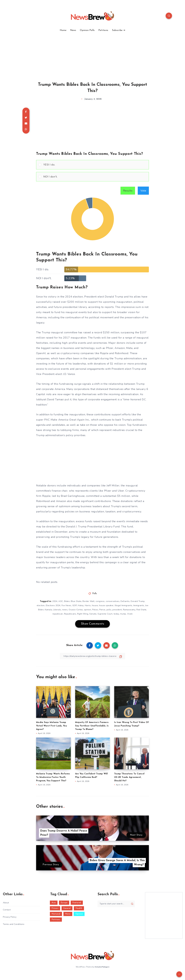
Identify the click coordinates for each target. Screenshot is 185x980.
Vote (143, 191)
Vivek (130, 614)
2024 (55, 601)
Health (79, 908)
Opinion (79, 914)
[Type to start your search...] (116, 904)
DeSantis (125, 601)
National (56, 914)
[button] (95, 165)
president (117, 610)
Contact (7, 910)
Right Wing (83, 614)
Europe (64, 903)
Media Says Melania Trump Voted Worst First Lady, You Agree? (52, 726)
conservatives (113, 601)
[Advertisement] (92, 53)
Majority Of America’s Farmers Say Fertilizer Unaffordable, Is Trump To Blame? (92, 726)
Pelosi (95, 610)
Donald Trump (138, 601)
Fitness (55, 908)
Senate (93, 614)
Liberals (57, 610)
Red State (141, 610)
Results (128, 191)
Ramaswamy (129, 610)
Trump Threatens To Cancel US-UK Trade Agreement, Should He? (129, 777)
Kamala (48, 610)
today (116, 614)
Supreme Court (105, 614)
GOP (75, 605)
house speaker (106, 605)
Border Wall (89, 601)
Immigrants (139, 605)
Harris (88, 605)
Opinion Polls (87, 30)
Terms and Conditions (14, 924)
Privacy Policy (10, 917)
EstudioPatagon (102, 967)
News (73, 30)
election (41, 605)
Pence (102, 610)
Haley (81, 605)
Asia (54, 903)
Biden (67, 601)
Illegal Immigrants (124, 605)
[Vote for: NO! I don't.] (92, 177)
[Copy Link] (92, 656)
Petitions (103, 30)
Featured (77, 903)
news (65, 610)
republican (58, 614)
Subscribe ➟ (119, 30)
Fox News (66, 605)
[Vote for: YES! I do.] (92, 165)
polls (109, 610)
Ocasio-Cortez (76, 610)
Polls (95, 594)
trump (123, 614)
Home (63, 30)
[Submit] (132, 904)
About (6, 903)
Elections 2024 (53, 605)
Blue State (76, 601)
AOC (61, 601)
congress (100, 601)
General (67, 908)
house (95, 605)
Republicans (70, 614)
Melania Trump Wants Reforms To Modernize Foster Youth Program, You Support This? (53, 777)
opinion (88, 610)
